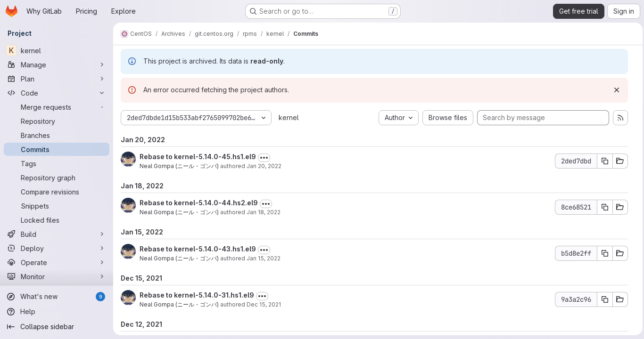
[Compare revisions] (57, 192)
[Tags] (57, 163)
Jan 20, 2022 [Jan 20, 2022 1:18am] (264, 166)
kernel (289, 117)
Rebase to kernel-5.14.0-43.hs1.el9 (198, 249)
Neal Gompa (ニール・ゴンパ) (179, 166)
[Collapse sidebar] (57, 327)
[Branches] (57, 135)
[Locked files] (57, 220)
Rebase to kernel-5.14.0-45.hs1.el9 (198, 157)
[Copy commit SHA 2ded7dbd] (603, 161)
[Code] (57, 93)
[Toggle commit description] (264, 158)
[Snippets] (57, 206)
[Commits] (57, 149)
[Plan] (57, 79)
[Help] (57, 312)
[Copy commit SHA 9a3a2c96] (603, 299)
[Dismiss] (614, 90)
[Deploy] (57, 248)
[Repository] (57, 121)
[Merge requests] (57, 107)
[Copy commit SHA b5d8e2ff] (603, 253)
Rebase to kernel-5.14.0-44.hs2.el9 (199, 203)
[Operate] (57, 262)
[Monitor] (57, 276)
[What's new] (57, 297)
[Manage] (57, 65)
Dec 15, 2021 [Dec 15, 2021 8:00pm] (264, 304)
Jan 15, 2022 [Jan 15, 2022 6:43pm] (264, 258)
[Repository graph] (57, 178)
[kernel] (57, 50)
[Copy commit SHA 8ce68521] (603, 207)
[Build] (57, 234)
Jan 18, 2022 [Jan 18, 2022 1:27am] (264, 212)
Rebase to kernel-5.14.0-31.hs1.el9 (197, 295)
